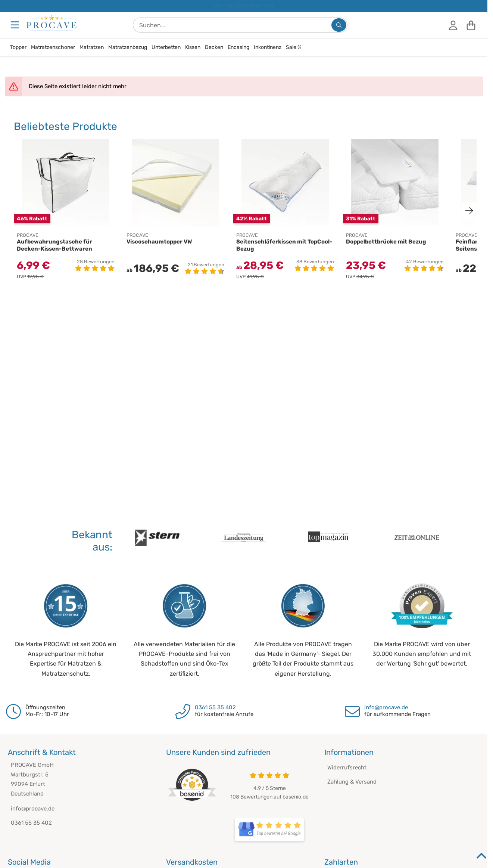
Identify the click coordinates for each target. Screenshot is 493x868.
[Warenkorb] (471, 25)
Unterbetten (166, 47)
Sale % (294, 47)
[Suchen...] (339, 25)
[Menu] (16, 25)
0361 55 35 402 (215, 707)
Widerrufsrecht (347, 768)
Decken (214, 47)
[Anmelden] (453, 25)
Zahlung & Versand (352, 782)
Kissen (193, 47)
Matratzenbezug (128, 47)
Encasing (238, 47)
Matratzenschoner (53, 47)
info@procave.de (386, 707)
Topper (18, 47)
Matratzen (92, 47)
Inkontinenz (268, 47)
